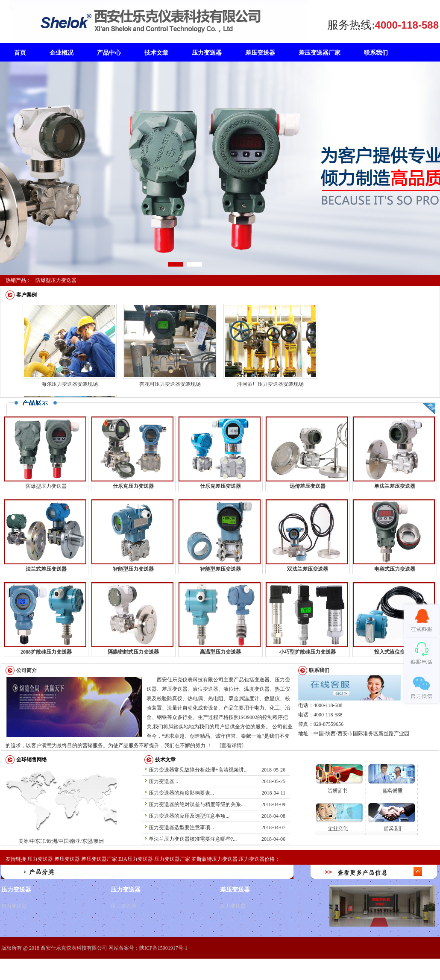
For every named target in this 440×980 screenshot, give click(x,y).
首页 (20, 53)
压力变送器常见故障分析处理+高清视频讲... (198, 770)
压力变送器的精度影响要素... (181, 793)
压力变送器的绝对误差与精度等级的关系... (197, 804)
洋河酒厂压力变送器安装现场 (270, 384)
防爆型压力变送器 (56, 280)
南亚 (75, 841)
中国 (64, 841)
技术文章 (165, 760)
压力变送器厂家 (172, 859)
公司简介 (26, 670)
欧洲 (82, 783)
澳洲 (115, 819)
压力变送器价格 (257, 859)
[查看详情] (232, 745)
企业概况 (62, 53)
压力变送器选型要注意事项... (181, 827)
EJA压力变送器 (136, 859)
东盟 (104, 799)
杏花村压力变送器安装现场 (170, 384)
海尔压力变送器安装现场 (70, 384)
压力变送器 (40, 859)
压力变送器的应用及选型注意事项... (189, 816)
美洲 (28, 801)
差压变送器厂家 (99, 859)
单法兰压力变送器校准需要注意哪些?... (193, 839)
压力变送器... (163, 781)
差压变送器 (67, 859)
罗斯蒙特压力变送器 (214, 859)
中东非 (69, 806)
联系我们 (319, 670)
